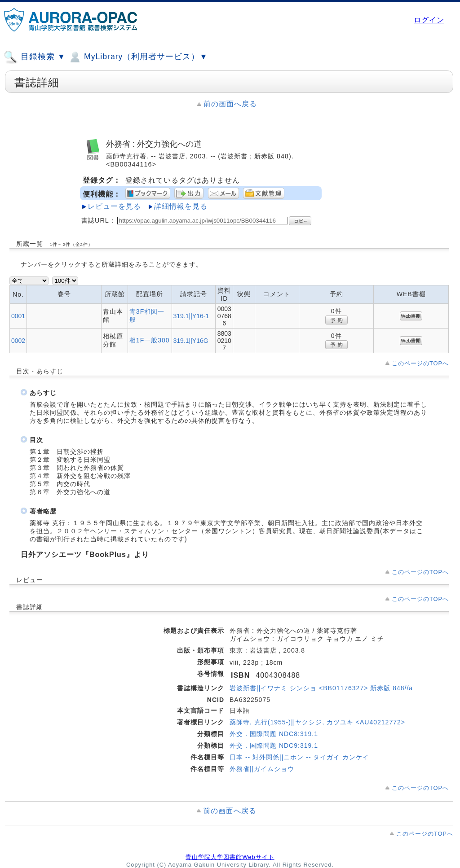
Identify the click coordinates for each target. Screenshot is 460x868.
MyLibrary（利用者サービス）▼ (138, 57)
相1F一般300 (150, 340)
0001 (18, 316)
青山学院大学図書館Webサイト (230, 857)
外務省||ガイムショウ (262, 769)
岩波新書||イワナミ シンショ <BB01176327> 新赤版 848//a (321, 688)
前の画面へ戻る (230, 104)
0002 (18, 341)
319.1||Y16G (191, 341)
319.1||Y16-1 (191, 316)
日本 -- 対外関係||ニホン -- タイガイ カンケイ (299, 757)
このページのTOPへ (420, 363)
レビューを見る (114, 206)
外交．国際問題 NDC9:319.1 (274, 745)
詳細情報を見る (181, 206)
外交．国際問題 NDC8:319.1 (274, 734)
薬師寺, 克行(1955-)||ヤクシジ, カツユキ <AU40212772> (317, 722)
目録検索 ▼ (35, 57)
